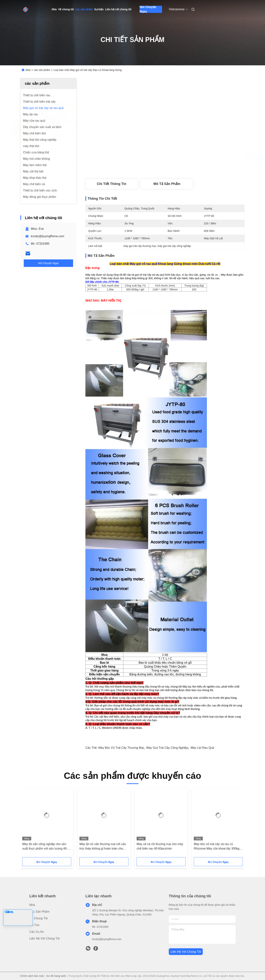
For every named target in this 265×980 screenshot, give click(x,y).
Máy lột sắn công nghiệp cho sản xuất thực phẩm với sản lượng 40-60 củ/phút (47, 847)
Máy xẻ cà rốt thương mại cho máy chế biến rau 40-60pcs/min (160, 846)
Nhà (54, 9)
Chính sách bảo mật (32, 976)
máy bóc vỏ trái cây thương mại (121, 748)
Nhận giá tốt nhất (185, 158)
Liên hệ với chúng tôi (118, 9)
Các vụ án (37, 932)
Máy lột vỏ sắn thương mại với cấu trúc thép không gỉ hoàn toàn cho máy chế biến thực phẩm (103, 847)
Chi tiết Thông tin (111, 184)
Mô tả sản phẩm (167, 184)
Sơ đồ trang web (56, 976)
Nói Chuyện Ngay (148, 9)
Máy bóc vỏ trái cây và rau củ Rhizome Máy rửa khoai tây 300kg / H (217, 847)
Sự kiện (99, 9)
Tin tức (34, 925)
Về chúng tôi (66, 9)
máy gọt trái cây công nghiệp (167, 748)
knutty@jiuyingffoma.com (48, 236)
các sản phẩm (84, 9)
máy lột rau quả (202, 748)
